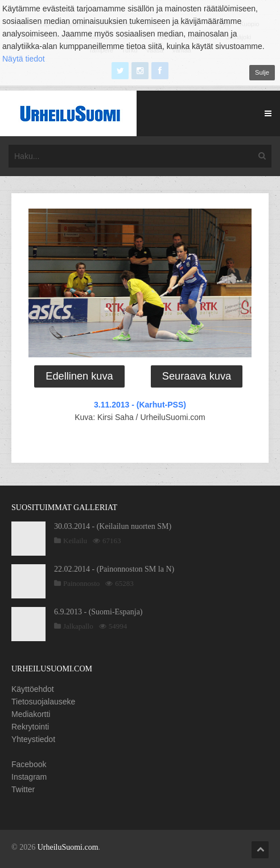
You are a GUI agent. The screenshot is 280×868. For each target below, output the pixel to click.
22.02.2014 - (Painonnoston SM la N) (114, 569)
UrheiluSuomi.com (68, 847)
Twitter (23, 789)
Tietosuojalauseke (43, 702)
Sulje (262, 72)
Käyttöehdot (33, 689)
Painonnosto (81, 583)
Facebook (29, 764)
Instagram (29, 777)
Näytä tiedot (24, 59)
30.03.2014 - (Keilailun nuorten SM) (113, 526)
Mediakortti (31, 714)
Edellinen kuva (79, 376)
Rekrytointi (30, 727)
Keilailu (75, 541)
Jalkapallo (78, 626)
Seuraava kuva (197, 376)
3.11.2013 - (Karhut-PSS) (140, 405)
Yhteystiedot (33, 739)
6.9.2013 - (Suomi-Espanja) (98, 612)
